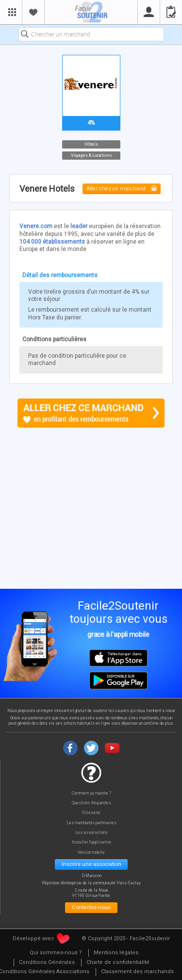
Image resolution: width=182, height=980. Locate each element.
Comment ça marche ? (91, 793)
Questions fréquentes (91, 803)
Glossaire (91, 813)
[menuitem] (56, 953)
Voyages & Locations (91, 155)
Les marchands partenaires (91, 823)
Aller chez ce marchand (122, 189)
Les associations (91, 833)
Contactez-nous (91, 907)
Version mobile (91, 853)
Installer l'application (91, 842)
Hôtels (91, 144)
